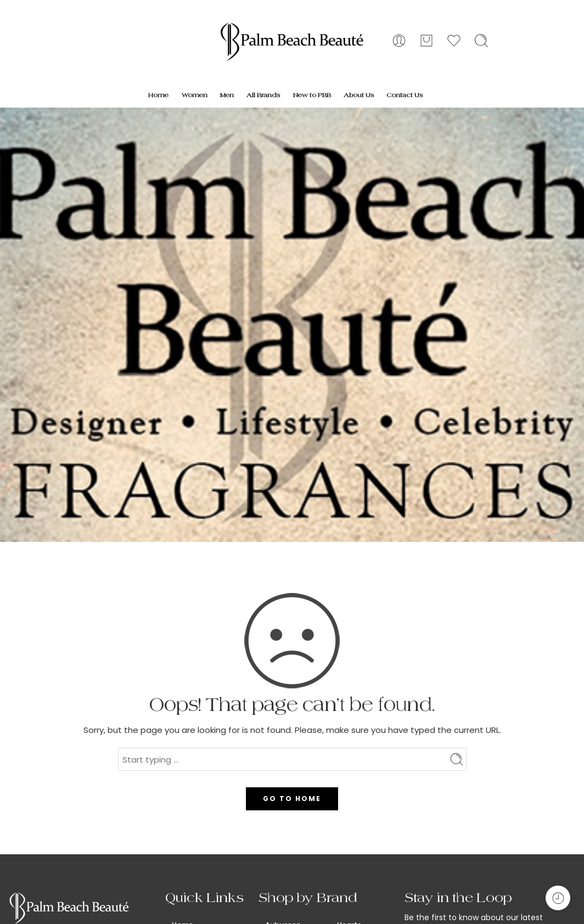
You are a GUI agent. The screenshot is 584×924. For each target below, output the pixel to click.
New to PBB (312, 95)
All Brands (263, 95)
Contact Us (405, 95)
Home (158, 95)
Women (195, 95)
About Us (359, 95)
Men (227, 95)
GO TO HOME (292, 799)
